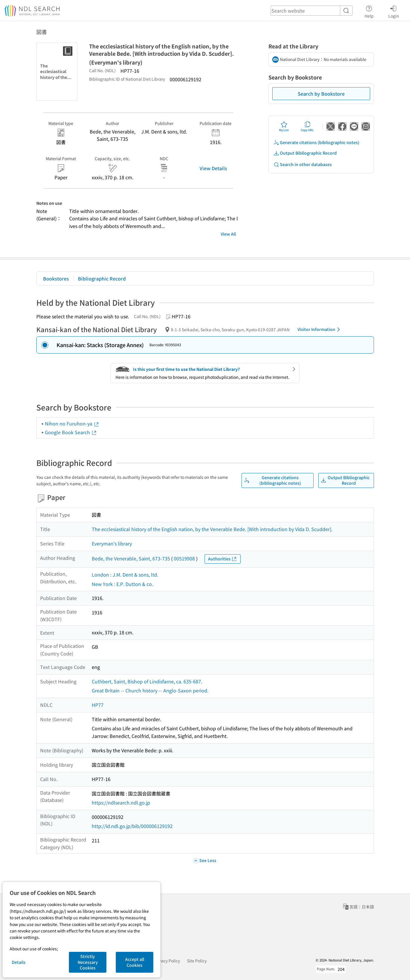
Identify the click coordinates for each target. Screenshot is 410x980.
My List (284, 126)
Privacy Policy (167, 961)
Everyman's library (112, 543)
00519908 (184, 558)
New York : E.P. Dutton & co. (122, 584)
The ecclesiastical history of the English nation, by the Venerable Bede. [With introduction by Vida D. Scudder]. (212, 529)
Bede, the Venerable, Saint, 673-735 (131, 558)
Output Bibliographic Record (305, 153)
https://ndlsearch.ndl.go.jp (121, 802)
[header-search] (312, 11)
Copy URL (307, 126)
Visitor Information (320, 330)
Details (19, 962)
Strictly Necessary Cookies (88, 962)
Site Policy (197, 961)
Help (369, 11)
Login (394, 11)
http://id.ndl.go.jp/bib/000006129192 (132, 826)
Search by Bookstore (321, 94)
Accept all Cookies (135, 962)
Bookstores (56, 278)
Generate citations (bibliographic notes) (316, 142)
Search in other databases (303, 164)
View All (228, 234)
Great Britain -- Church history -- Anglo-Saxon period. (150, 690)
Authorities (223, 559)
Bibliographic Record (102, 278)
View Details (213, 168)
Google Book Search (71, 432)
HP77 (98, 705)
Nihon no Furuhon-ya (72, 423)
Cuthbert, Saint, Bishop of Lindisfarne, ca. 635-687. (147, 681)
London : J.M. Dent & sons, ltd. (125, 575)
